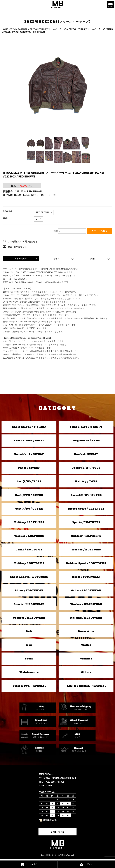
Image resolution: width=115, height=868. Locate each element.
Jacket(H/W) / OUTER (86, 496)
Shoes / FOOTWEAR (29, 591)
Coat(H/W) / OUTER (29, 496)
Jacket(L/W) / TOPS (86, 469)
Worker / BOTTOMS (86, 550)
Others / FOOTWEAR (86, 591)
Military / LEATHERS (29, 523)
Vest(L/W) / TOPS (29, 482)
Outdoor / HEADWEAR (29, 619)
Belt (29, 632)
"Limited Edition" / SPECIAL (86, 687)
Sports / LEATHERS (86, 523)
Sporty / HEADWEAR (29, 605)
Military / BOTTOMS (29, 564)
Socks (29, 659)
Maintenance (29, 673)
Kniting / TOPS (86, 482)
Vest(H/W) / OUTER (29, 510)
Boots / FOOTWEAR (86, 578)
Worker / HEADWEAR (86, 605)
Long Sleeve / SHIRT (86, 441)
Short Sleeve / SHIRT (29, 441)
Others (86, 673)
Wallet (86, 646)
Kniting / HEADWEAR (86, 619)
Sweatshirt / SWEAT (29, 455)
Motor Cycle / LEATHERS (86, 510)
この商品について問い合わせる (23, 243)
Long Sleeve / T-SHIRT (86, 428)
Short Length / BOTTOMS (29, 578)
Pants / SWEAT (29, 469)
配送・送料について (17, 248)
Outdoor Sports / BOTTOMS (86, 564)
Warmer (86, 659)
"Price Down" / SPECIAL (29, 687)
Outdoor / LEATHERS (86, 537)
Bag (29, 646)
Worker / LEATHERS (29, 537)
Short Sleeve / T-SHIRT (29, 428)
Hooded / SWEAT (86, 455)
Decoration (86, 632)
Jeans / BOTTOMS (29, 550)
